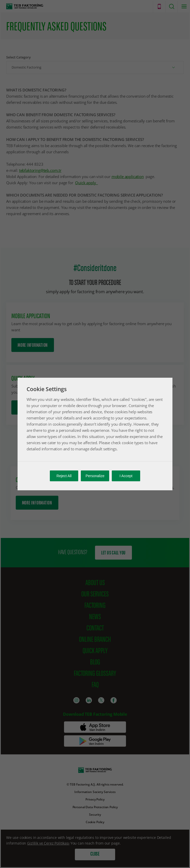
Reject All (64, 476)
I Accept (126, 476)
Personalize (95, 476)
